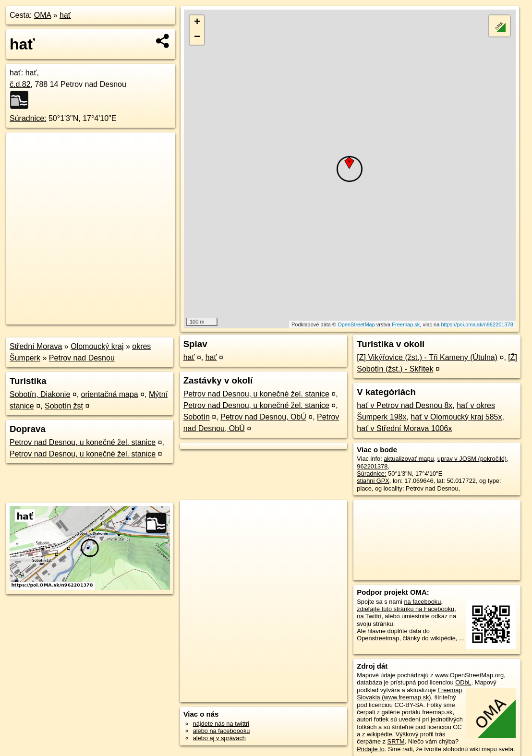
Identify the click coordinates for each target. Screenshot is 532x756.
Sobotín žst (64, 406)
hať (65, 15)
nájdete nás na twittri (221, 724)
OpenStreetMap (356, 324)
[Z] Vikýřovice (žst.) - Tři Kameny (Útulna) (427, 357)
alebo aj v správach (219, 738)
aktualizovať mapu (409, 459)
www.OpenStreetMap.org (469, 675)
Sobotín (197, 417)
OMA (43, 15)
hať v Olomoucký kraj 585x (456, 417)
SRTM (396, 741)
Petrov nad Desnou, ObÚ (263, 417)
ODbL (463, 682)
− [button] (197, 37)
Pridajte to (371, 749)
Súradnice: (28, 118)
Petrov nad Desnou (82, 358)
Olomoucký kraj (97, 346)
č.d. (20, 84)
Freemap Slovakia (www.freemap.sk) (409, 694)
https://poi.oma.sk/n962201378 (477, 324)
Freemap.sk (406, 324)
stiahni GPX (373, 481)
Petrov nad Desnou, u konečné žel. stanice (83, 442)
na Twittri (369, 616)
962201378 (372, 466)
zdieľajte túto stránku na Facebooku (405, 609)
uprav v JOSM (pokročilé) (472, 459)
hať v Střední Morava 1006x (404, 428)
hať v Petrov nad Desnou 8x (405, 405)
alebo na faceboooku (222, 731)
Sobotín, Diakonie (40, 394)
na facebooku (422, 602)
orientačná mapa (110, 394)
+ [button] (197, 23)
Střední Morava (36, 346)
